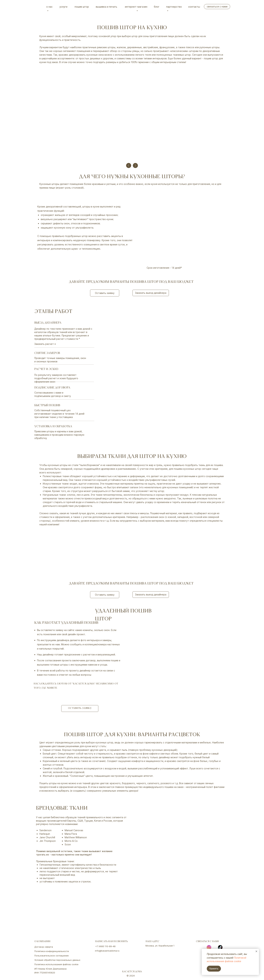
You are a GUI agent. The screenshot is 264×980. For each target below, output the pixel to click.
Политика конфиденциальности (52, 951)
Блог (157, 7)
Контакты (194, 7)
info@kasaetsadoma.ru (107, 951)
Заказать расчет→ (45, 344)
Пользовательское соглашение (52, 956)
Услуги (63, 7)
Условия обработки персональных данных (57, 960)
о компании (42, 942)
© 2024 (131, 976)
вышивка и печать (106, 7)
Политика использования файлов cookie (56, 964)
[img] (39, 7)
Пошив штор (82, 7)
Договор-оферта (44, 947)
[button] (105, 293)
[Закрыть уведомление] (256, 951)
